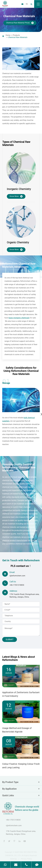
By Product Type (21, 783)
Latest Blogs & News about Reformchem (19, 658)
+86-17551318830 (17, 585)
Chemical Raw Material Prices (20, 23)
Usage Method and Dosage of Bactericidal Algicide (17, 730)
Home (8, 35)
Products (16, 35)
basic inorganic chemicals (19, 318)
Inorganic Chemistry (19, 189)
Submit (10, 639)
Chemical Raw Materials (18, 37)
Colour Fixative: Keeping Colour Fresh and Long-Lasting (21, 766)
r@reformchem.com (17, 576)
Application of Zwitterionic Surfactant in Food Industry (21, 694)
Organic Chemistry (18, 242)
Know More (16, 196)
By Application (21, 789)
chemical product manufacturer (15, 540)
